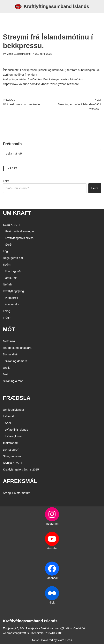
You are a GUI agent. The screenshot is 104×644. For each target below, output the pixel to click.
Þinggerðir (11, 298)
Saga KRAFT (11, 225)
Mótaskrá (9, 341)
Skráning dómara (16, 361)
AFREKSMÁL (20, 481)
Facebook (52, 578)
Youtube (52, 548)
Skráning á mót (13, 381)
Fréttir (7, 318)
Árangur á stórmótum (17, 493)
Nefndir (8, 284)
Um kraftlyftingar (14, 410)
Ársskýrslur (12, 304)
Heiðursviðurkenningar (19, 231)
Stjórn (7, 264)
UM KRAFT (17, 213)
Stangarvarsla (12, 456)
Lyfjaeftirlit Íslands (16, 430)
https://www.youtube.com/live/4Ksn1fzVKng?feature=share (41, 84)
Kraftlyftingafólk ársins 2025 (21, 469)
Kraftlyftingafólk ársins (19, 238)
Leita (6, 181)
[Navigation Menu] (7, 17)
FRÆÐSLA (17, 398)
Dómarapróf (11, 449)
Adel (8, 423)
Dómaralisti (10, 354)
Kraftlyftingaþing (13, 291)
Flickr (52, 602)
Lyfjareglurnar (14, 436)
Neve (36, 640)
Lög (5, 251)
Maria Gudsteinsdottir (19, 54)
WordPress (65, 640)
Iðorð (8, 245)
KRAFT (12, 168)
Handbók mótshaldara (17, 348)
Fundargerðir (13, 271)
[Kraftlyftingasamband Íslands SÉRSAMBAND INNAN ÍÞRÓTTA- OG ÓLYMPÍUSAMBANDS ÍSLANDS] (52, 6)
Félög (7, 311)
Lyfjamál (8, 416)
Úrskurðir (11, 278)
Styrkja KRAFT (13, 463)
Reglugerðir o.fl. (13, 258)
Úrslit (6, 368)
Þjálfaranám (11, 443)
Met (5, 374)
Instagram (52, 524)
